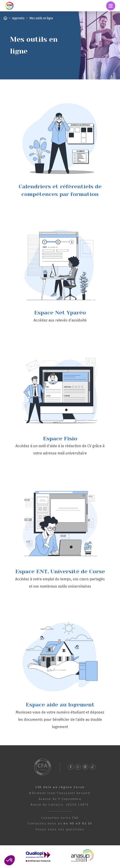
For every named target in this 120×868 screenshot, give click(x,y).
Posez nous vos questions (60, 829)
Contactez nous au (60, 823)
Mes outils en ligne (41, 18)
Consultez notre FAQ (60, 818)
